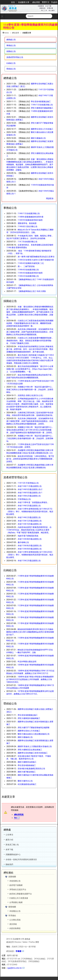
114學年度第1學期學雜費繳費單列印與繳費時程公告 (30, 26)
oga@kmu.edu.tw (14, 968)
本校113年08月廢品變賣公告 (30, 539)
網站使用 (16, 33)
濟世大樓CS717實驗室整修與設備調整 (34, 728)
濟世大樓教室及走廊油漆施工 (30, 750)
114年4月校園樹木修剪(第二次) (31, 263)
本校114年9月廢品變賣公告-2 (30, 489)
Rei (16, 818)
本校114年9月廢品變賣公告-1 (30, 493)
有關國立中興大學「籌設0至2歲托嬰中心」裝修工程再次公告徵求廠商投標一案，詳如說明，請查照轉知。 (30, 390)
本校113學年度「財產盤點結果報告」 (33, 502)
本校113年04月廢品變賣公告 (30, 549)
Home (6, 33)
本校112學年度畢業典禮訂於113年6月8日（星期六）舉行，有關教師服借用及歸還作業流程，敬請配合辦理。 (30, 555)
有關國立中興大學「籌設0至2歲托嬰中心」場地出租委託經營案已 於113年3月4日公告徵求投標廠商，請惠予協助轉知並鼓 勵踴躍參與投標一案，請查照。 (30, 430)
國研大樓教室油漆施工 (27, 762)
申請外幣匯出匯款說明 (27, 662)
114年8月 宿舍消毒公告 (28, 226)
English (54, 2)
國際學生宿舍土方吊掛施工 (42, 129)
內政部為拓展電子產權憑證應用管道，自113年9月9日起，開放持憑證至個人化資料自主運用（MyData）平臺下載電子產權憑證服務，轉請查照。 (29, 530)
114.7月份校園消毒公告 (28, 242)
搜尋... (26, 14)
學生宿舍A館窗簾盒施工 (41, 101)
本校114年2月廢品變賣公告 (29, 517)
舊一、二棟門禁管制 (26, 266)
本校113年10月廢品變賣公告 (30, 524)
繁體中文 (46, 2)
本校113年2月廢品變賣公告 (29, 561)
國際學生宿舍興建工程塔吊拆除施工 (33, 753)
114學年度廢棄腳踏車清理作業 (31, 217)
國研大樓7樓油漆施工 (27, 772)
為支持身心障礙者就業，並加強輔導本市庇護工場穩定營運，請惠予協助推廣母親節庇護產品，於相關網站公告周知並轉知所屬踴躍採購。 (30, 332)
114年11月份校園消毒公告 (42, 105)
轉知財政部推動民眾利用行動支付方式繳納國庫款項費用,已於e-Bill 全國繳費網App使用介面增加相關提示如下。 (30, 632)
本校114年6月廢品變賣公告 (29, 496)
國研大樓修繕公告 (38, 138)
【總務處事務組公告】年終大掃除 (32, 291)
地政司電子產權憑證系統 (28, 536)
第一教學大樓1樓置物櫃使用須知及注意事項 (36, 257)
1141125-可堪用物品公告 (28, 483)
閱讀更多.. (50, 198)
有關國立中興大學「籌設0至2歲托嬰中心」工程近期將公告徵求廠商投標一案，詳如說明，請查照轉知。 (30, 438)
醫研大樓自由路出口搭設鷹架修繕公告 (34, 734)
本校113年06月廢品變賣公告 (30, 546)
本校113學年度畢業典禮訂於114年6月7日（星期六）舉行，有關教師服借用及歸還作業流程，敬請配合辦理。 (30, 512)
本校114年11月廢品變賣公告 (30, 486)
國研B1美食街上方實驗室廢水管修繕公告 (35, 746)
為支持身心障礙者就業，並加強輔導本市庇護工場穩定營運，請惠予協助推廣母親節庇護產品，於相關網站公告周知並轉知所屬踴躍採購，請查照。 (30, 421)
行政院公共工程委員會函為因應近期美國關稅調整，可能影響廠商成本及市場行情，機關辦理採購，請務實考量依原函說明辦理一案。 (30, 323)
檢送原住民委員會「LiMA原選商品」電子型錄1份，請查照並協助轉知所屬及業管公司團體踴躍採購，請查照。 (30, 459)
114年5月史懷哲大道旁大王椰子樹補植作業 (36, 260)
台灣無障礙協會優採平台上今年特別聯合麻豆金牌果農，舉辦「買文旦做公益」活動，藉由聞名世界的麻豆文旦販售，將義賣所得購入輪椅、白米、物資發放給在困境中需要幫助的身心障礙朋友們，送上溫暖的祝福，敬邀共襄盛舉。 (30, 404)
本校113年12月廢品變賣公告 (30, 521)
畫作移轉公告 (23, 542)
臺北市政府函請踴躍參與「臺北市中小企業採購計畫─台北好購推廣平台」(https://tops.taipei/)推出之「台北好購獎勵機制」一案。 (30, 369)
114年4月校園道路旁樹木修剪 (30, 273)
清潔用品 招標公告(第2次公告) (30, 395)
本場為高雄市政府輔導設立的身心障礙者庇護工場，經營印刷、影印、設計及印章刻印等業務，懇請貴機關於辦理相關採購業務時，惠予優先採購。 (30, 349)
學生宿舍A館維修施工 (27, 765)
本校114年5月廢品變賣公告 (29, 506)
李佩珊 (18, 951)
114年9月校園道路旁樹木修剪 (30, 220)
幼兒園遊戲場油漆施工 (27, 784)
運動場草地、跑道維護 (27, 223)
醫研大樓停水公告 (25, 781)
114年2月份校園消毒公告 (28, 276)
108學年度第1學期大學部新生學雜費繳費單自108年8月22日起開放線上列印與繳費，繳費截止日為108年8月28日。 (30, 679)
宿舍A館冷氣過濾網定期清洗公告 (31, 769)
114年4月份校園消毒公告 (28, 270)
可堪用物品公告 (24, 499)
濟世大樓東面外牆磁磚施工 (42, 108)
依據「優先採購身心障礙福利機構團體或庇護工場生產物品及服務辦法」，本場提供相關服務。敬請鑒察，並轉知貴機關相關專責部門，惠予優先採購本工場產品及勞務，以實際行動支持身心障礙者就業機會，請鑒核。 (30, 165)
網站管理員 (19, 815)
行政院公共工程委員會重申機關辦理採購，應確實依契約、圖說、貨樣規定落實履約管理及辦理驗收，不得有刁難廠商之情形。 (30, 341)
